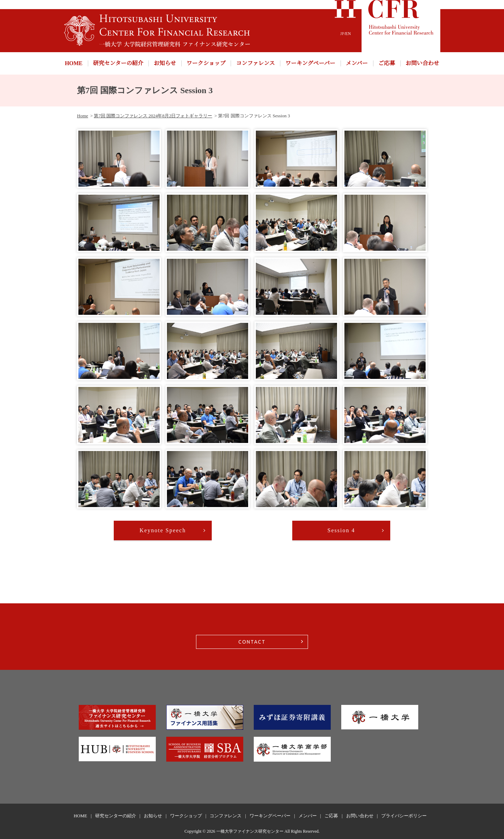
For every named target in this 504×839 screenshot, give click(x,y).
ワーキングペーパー (310, 63)
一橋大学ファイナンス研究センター (250, 831)
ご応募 (387, 63)
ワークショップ (206, 63)
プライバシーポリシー (404, 816)
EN (348, 34)
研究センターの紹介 (118, 63)
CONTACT (252, 642)
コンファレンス (255, 63)
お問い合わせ (422, 63)
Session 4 (341, 530)
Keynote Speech (163, 530)
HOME (74, 63)
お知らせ (165, 63)
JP (342, 34)
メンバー (357, 63)
